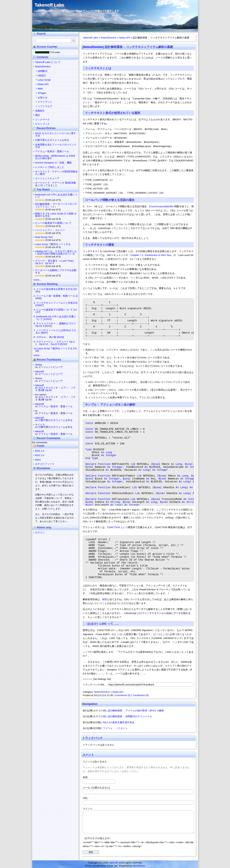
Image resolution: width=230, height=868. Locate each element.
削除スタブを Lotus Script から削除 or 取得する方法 (56, 215)
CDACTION (113, 527)
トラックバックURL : (94, 685)
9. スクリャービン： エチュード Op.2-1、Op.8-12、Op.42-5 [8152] (55, 343)
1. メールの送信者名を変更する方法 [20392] (55, 290)
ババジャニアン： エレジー (50, 230)
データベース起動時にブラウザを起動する (56, 271)
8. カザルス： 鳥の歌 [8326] (49, 337)
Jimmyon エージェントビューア (49, 366)
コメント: (88, 809)
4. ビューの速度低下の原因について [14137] (55, 311)
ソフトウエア (45, 106)
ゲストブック (42, 124)
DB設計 (42, 75)
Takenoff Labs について (48, 62)
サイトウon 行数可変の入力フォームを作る (54, 426)
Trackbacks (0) (141, 695)
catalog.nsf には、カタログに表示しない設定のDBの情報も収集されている (56, 252)
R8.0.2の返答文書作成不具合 (119, 722)
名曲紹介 (40, 111)
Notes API (125, 38)
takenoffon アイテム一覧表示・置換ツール (54, 405)
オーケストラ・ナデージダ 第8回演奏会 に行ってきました (56, 184)
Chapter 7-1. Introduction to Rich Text (151, 255)
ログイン (40, 532)
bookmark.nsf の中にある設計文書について (56, 196)
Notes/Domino (109, 38)
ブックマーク (42, 120)
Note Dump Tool (44, 237)
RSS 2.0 (40, 455)
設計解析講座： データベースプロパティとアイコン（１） (56, 205)
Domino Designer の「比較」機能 (53, 163)
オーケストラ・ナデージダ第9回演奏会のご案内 (56, 173)
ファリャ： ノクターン (115, 728)
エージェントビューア (47, 178)
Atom (38, 460)
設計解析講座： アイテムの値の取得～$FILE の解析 (136, 710)
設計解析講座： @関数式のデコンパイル (130, 716)
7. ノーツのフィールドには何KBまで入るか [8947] (55, 331)
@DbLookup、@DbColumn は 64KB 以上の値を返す (55, 157)
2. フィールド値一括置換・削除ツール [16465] (56, 297)
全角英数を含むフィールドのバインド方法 (56, 146)
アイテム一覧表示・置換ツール (52, 151)
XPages (42, 93)
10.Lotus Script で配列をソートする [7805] (55, 350)
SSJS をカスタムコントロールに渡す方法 (56, 134)
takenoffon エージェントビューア (49, 373)
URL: (86, 798)
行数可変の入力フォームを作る (52, 140)
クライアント (45, 102)
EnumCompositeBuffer (161, 206)
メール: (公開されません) (96, 788)
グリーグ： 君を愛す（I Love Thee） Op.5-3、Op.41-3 (55, 262)
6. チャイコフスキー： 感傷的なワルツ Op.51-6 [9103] (55, 325)
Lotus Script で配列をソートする (53, 244)
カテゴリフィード (45, 464)
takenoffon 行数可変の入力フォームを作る (54, 419)
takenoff (114, 863)
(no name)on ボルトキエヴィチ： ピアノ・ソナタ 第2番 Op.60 (55, 397)
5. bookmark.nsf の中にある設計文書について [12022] (55, 318)
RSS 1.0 (40, 451)
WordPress (139, 866)
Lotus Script (44, 80)
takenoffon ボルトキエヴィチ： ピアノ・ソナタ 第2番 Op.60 (55, 388)
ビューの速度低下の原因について (53, 223)
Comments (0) (123, 695)
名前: (85, 777)
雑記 (38, 115)
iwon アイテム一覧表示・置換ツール (54, 412)
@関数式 (43, 71)
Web (40, 89)
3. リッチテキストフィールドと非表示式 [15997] (56, 304)
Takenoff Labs (49, 5)
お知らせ (43, 97)
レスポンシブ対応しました (50, 167)
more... (37, 280)
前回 (105, 599)
